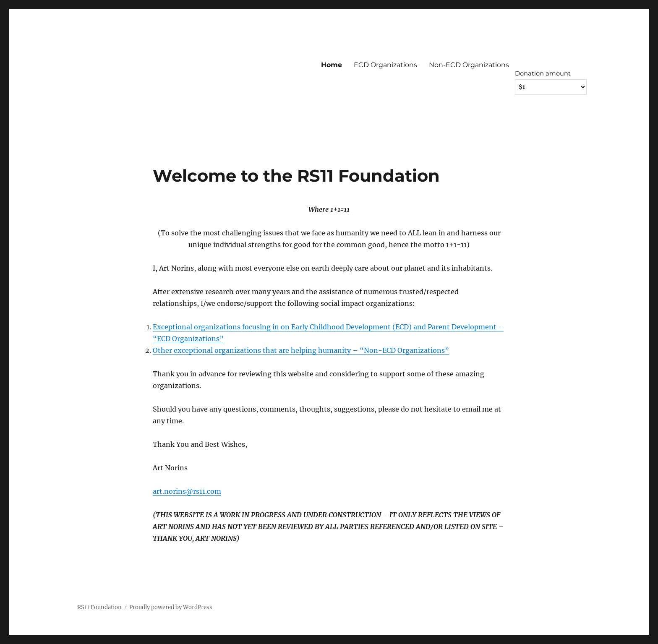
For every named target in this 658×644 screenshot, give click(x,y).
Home (332, 65)
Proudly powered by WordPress (171, 607)
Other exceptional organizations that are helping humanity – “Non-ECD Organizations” (301, 350)
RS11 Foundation (99, 607)
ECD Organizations (385, 65)
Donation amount (543, 73)
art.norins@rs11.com (187, 491)
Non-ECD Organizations (469, 65)
